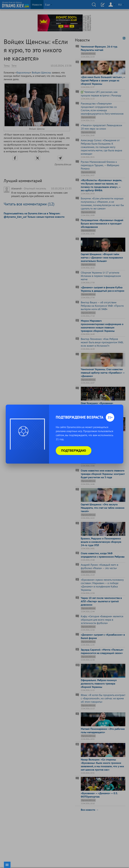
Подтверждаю (74, 451)
